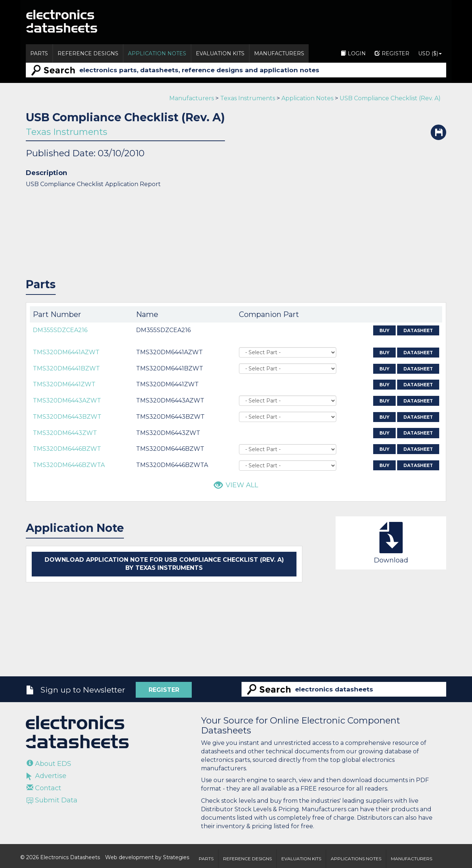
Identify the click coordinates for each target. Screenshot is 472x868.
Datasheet (418, 330)
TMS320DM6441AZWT (66, 352)
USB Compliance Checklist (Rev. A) (390, 98)
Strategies (176, 857)
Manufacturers (279, 53)
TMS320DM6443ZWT (65, 433)
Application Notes (157, 53)
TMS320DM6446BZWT (67, 449)
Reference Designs (88, 53)
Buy (384, 330)
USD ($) (430, 53)
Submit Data (52, 800)
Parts (39, 53)
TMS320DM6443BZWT (67, 417)
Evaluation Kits (220, 53)
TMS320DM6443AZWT (67, 400)
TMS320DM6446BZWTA (69, 465)
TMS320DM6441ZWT (64, 384)
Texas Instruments (248, 98)
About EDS (49, 764)
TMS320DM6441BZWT (66, 368)
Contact (44, 788)
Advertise (46, 776)
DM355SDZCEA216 (60, 330)
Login (353, 53)
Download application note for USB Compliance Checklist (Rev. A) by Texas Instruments (164, 564)
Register (392, 53)
